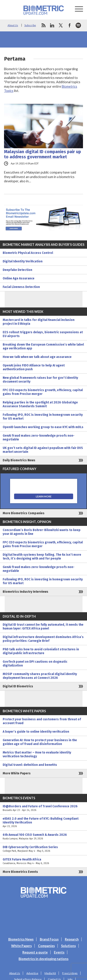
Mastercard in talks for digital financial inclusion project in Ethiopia (39, 322)
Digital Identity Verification (23, 261)
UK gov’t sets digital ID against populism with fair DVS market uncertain (43, 450)
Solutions (68, 946)
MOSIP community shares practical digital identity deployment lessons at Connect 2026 (40, 676)
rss (43, 25)
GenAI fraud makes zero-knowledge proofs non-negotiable (39, 438)
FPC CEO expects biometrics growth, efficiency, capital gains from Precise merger (43, 392)
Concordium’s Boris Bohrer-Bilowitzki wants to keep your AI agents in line (42, 532)
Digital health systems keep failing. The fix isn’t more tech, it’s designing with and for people (42, 557)
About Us (13, 25)
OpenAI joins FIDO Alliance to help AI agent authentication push (34, 367)
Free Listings (70, 973)
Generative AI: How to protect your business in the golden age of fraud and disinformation (40, 742)
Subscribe (30, 25)
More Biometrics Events (20, 872)
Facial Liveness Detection (21, 287)
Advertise (32, 973)
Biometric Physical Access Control (28, 253)
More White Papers (17, 773)
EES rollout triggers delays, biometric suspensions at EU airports (43, 334)
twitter (61, 25)
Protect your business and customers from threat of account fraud (42, 721)
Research (72, 939)
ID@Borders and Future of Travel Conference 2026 (43, 808)
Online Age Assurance (19, 278)
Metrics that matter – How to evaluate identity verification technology (37, 754)
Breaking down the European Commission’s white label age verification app (43, 346)
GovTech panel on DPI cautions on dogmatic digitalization (35, 664)
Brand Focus (49, 939)
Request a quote (35, 952)
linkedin (52, 25)
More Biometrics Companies (24, 513)
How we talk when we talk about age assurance (37, 357)
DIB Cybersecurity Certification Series (43, 849)
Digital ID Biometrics (18, 686)
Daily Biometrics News (19, 460)
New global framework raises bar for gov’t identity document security (40, 380)
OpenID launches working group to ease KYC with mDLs (43, 427)
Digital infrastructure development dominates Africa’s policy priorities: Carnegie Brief (43, 639)
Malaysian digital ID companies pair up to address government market (42, 154)
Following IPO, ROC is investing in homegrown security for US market (43, 417)
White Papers (21, 946)
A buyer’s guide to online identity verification (36, 732)
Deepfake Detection (17, 270)
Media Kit (50, 973)
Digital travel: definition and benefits (30, 765)
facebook (70, 25)
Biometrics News (21, 939)
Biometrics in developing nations (43, 959)
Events (59, 952)
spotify (78, 25)
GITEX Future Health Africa (43, 861)
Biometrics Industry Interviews (25, 592)
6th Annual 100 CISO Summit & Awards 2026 (43, 837)
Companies (46, 946)
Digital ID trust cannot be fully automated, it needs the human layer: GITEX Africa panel (43, 627)
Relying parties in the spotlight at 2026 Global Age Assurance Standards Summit (40, 404)
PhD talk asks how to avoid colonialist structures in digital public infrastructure (41, 651)
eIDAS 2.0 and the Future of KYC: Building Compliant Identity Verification (43, 822)
